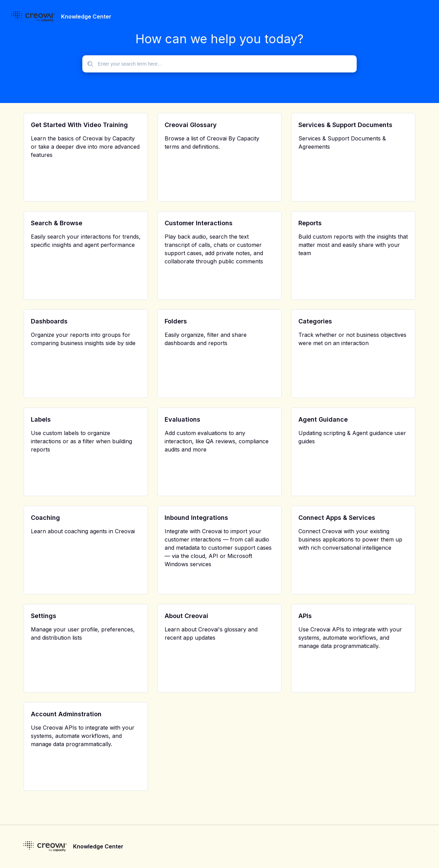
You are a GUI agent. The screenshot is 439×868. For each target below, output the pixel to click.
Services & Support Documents (345, 125)
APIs (305, 616)
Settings (44, 616)
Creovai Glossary (191, 125)
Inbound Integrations (196, 518)
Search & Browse (57, 223)
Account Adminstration (66, 714)
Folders (176, 321)
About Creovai (186, 616)
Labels (41, 419)
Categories (315, 321)
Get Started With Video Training (79, 125)
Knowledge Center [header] (86, 16)
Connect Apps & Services (337, 518)
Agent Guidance (323, 419)
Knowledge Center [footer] (98, 846)
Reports (310, 223)
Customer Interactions (199, 223)
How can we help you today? (219, 39)
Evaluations (182, 419)
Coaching (45, 518)
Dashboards (49, 321)
